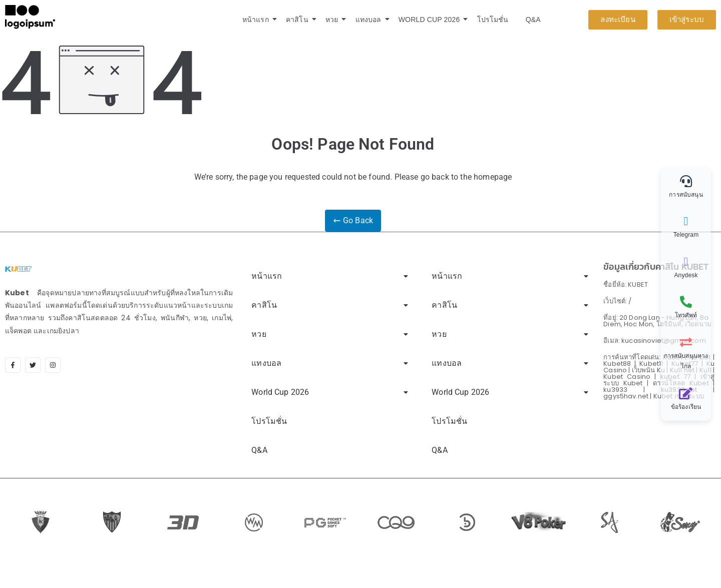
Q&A (533, 19)
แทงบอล (370, 19)
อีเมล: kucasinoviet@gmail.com (654, 340)
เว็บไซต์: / (617, 301)
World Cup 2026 (431, 19)
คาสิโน (299, 19)
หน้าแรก (257, 19)
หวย (333, 19)
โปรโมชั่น (493, 19)
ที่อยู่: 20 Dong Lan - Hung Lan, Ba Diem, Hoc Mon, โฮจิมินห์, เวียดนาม (657, 320)
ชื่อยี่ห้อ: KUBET (626, 284)
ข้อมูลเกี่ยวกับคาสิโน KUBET (656, 266)
